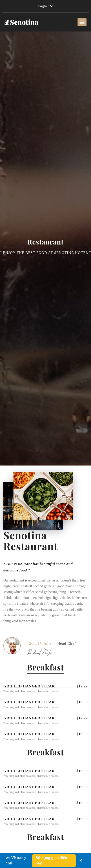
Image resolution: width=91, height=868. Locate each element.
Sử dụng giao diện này (51, 861)
